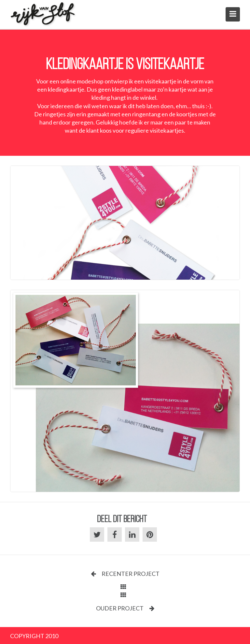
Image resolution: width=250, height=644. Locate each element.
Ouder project (125, 608)
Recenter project (125, 574)
